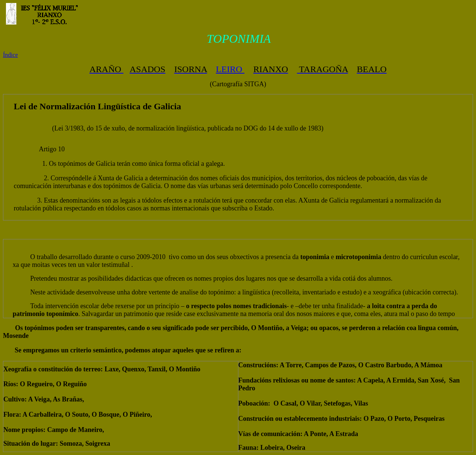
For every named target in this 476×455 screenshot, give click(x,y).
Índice (10, 55)
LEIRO (229, 69)
